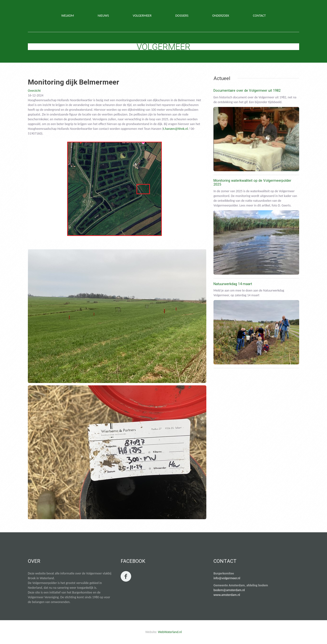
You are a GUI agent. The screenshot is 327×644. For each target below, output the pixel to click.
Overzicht (34, 91)
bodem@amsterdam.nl (229, 590)
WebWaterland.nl (170, 632)
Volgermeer (163, 47)
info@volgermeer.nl (227, 578)
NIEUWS (103, 16)
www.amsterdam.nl (227, 595)
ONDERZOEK (221, 16)
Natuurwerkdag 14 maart (233, 284)
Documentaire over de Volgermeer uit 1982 (247, 91)
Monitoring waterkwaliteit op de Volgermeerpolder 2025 (252, 183)
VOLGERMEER (142, 16)
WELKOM (67, 16)
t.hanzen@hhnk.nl (175, 129)
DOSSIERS (182, 16)
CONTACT (259, 16)
